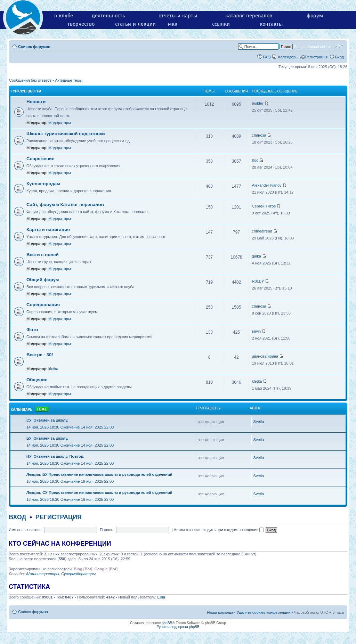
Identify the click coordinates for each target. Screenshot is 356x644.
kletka (53, 369)
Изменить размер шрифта (339, 46)
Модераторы (60, 123)
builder (258, 103)
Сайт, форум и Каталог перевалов (65, 205)
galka (257, 256)
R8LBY (258, 281)
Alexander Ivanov (267, 185)
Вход (339, 57)
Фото (32, 330)
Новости (36, 102)
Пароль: (107, 530)
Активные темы (69, 80)
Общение (37, 380)
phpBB (167, 623)
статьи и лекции (135, 24)
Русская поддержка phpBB (178, 627)
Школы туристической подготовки (66, 134)
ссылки (221, 24)
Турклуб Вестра (26, 91)
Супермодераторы (78, 574)
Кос (255, 160)
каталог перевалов (249, 16)
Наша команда (220, 612)
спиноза (259, 135)
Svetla (259, 422)
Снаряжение (40, 159)
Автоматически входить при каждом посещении (219, 530)
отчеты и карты (178, 16)
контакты (271, 24)
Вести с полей (43, 255)
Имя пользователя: (26, 530)
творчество (81, 24)
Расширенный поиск (312, 47)
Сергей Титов (264, 206)
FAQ (267, 57)
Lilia (161, 597)
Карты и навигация (48, 230)
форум (315, 16)
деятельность (108, 16)
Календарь (288, 57)
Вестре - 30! (40, 355)
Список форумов (34, 47)
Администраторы (42, 574)
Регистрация (316, 57)
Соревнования (43, 305)
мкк (173, 24)
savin (257, 331)
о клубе (64, 16)
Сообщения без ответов (30, 80)
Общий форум (43, 280)
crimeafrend (262, 231)
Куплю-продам (43, 184)
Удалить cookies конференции (264, 612)
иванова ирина (265, 356)
